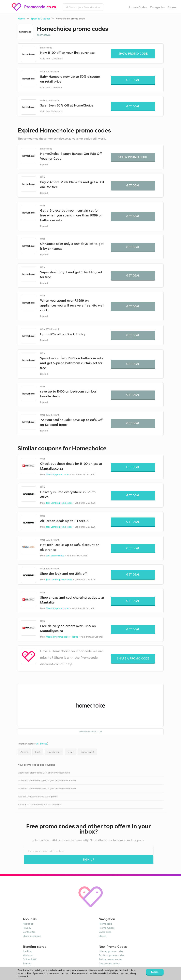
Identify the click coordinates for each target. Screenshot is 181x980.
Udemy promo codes (111, 951)
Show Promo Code (133, 53)
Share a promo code (133, 658)
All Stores (42, 743)
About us (28, 924)
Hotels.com (54, 752)
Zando (24, 752)
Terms (75, 637)
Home (21, 18)
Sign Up (88, 859)
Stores (172, 7)
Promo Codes (138, 7)
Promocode (105, 924)
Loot (38, 752)
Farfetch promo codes (112, 955)
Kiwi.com (28, 955)
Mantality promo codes (58, 474)
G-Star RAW (30, 959)
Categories (157, 7)
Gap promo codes (109, 963)
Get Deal (133, 80)
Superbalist (87, 752)
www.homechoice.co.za (90, 732)
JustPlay (27, 951)
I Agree (155, 972)
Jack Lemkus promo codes (59, 503)
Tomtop (27, 963)
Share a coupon (32, 936)
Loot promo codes (55, 556)
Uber (71, 752)
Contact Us (29, 932)
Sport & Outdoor (41, 18)
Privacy (27, 928)
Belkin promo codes (110, 959)
